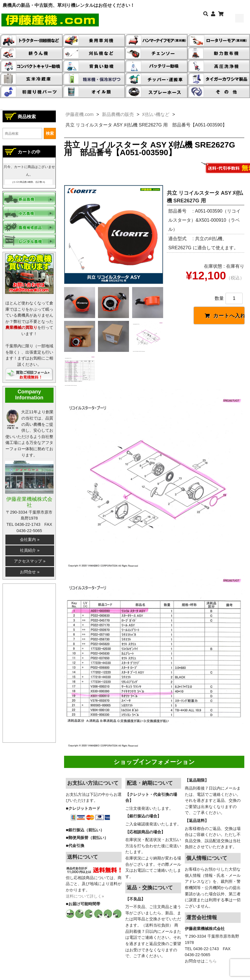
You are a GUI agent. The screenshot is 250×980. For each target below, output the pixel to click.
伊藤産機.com (80, 114)
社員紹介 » (30, 550)
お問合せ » (30, 572)
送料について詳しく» (85, 896)
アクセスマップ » (30, 561)
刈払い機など (156, 114)
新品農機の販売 (118, 114)
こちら (211, 961)
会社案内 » (30, 539)
